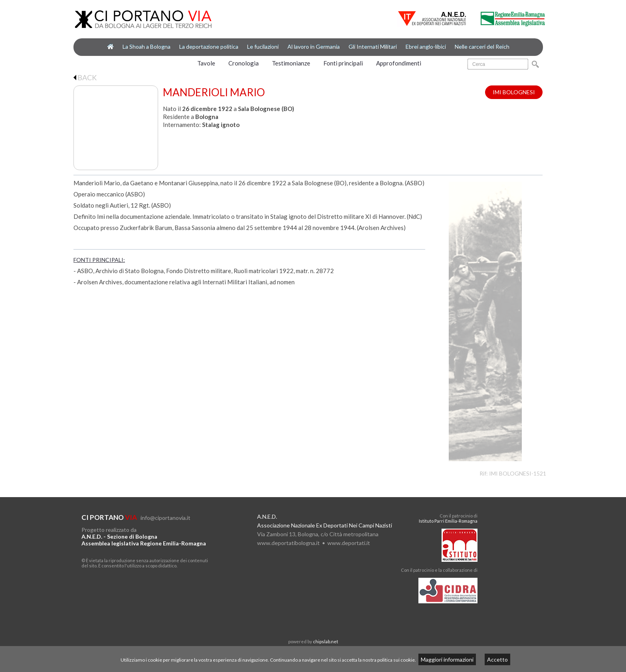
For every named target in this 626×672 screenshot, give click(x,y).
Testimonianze (291, 63)
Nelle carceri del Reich (482, 47)
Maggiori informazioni (447, 659)
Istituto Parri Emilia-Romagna (448, 521)
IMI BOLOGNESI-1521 (518, 473)
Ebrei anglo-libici (426, 47)
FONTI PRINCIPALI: (99, 260)
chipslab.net (326, 641)
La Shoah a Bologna (147, 47)
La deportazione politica (209, 47)
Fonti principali (343, 63)
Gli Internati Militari (373, 47)
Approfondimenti (399, 63)
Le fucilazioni (263, 47)
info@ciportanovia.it (165, 518)
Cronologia (244, 63)
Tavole (206, 63)
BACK (85, 77)
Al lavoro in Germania (314, 47)
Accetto (497, 659)
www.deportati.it (349, 543)
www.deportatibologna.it (288, 543)
